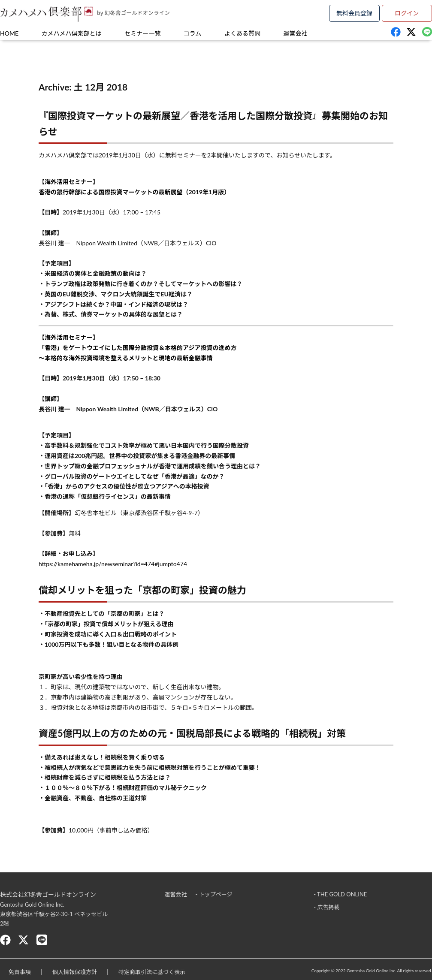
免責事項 (20, 972)
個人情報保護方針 (75, 972)
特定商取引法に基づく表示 (152, 972)
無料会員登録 (354, 13)
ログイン (407, 13)
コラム (193, 33)
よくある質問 (242, 33)
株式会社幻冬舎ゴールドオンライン (48, 894)
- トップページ (214, 894)
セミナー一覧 (142, 33)
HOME (9, 33)
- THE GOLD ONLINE (340, 894)
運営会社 (296, 33)
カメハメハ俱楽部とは (72, 33)
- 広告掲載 (326, 907)
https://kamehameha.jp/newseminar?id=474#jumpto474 (113, 564)
